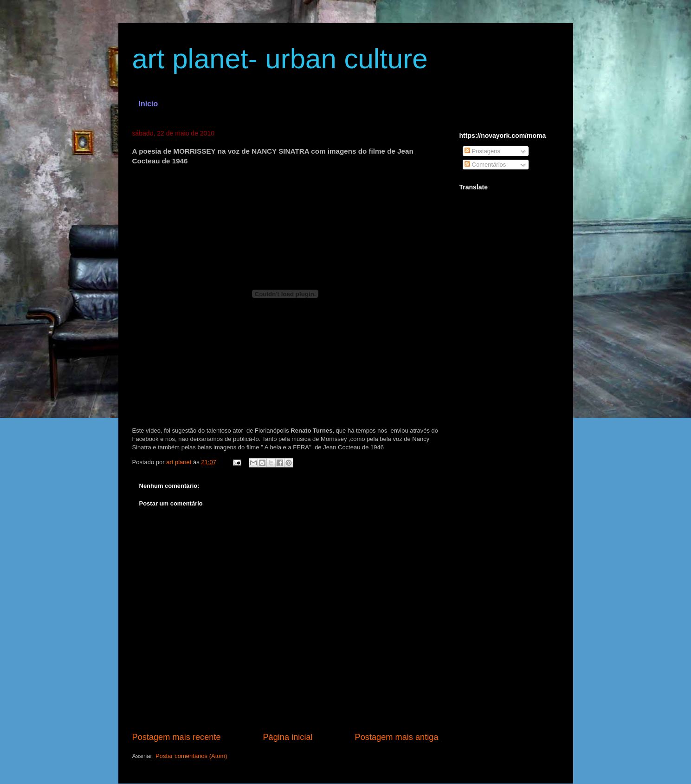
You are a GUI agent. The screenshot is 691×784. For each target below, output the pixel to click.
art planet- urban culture (280, 59)
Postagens (482, 151)
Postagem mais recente (177, 737)
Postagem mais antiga (397, 737)
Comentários (485, 165)
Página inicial (287, 737)
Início (149, 104)
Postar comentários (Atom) (191, 756)
